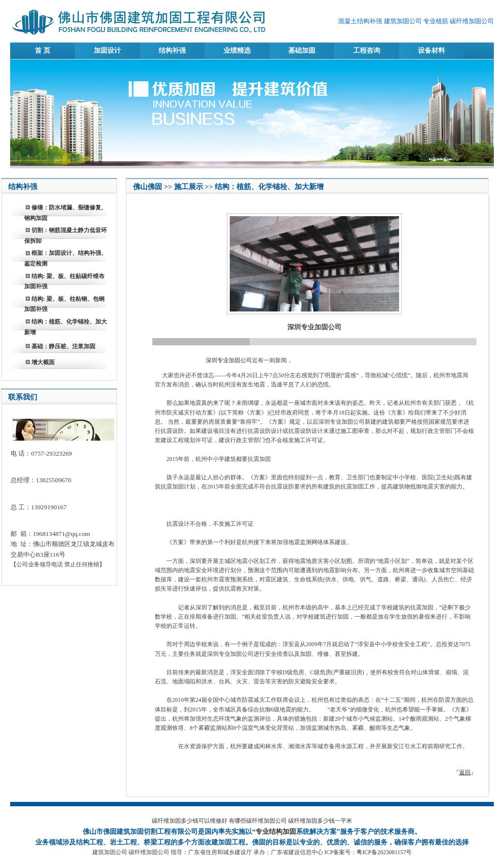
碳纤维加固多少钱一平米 (320, 821)
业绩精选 (237, 51)
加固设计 (107, 51)
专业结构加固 (276, 832)
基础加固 (302, 51)
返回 (465, 772)
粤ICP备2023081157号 (384, 852)
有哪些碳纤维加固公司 (258, 821)
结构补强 (172, 51)
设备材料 (431, 51)
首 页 (43, 51)
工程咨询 (367, 51)
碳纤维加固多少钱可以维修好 (190, 821)
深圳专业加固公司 (228, 360)
